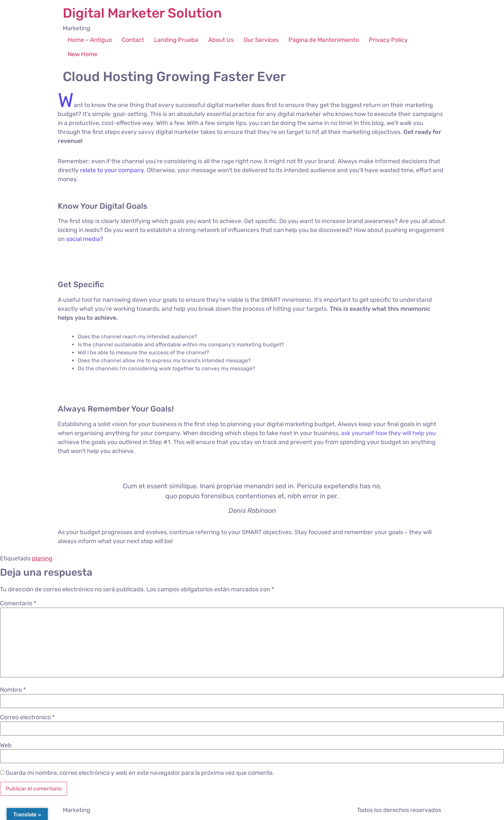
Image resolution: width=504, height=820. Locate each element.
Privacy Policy (388, 40)
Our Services (261, 40)
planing (42, 558)
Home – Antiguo (90, 40)
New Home (83, 54)
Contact (133, 40)
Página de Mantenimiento (324, 40)
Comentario (18, 603)
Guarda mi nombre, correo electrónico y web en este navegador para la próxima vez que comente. (140, 773)
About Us (221, 40)
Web (6, 745)
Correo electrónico (27, 717)
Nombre (13, 690)
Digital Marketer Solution (142, 13)
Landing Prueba (176, 40)
